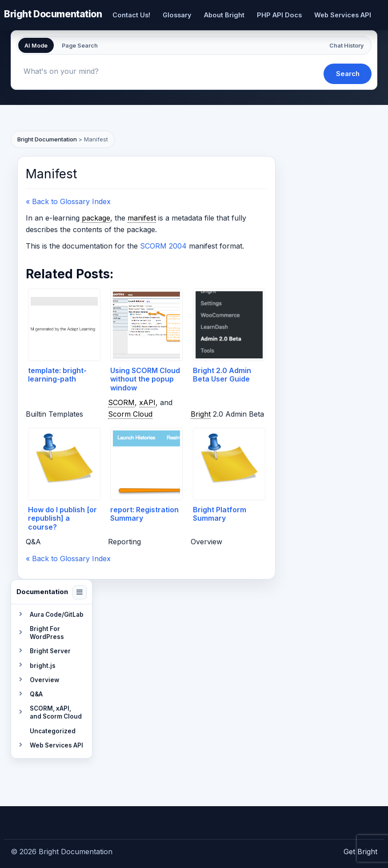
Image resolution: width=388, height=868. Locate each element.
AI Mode (36, 46)
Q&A (36, 694)
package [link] (96, 218)
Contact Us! (131, 15)
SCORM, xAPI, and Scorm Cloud (56, 712)
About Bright (224, 15)
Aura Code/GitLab (57, 615)
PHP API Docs (279, 15)
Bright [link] (201, 414)
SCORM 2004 (163, 246)
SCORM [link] (121, 402)
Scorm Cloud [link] (130, 414)
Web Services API (343, 15)
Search (348, 74)
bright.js (43, 666)
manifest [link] (142, 218)
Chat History (346, 46)
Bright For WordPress (47, 633)
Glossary (177, 15)
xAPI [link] (147, 402)
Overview (44, 680)
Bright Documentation (53, 14)
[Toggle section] (20, 615)
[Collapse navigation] (80, 592)
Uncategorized (53, 731)
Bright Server (50, 651)
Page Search (80, 46)
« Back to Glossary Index (68, 201)
